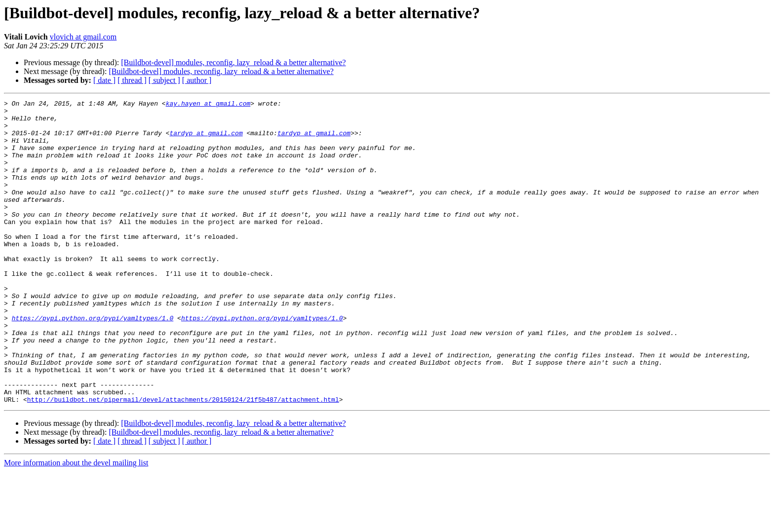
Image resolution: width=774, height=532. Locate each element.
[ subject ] (164, 80)
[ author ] (197, 80)
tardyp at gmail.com (206, 140)
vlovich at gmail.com (83, 37)
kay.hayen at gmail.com (208, 105)
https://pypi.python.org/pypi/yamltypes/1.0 (93, 362)
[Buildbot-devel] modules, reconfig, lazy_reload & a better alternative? (233, 62)
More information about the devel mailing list (76, 523)
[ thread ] (132, 80)
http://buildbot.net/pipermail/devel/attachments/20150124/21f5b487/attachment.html (183, 460)
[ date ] (104, 80)
